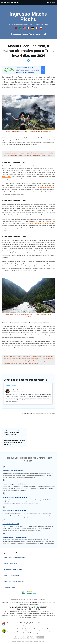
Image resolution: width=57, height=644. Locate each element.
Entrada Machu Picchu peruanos (13, 569)
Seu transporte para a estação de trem (15, 484)
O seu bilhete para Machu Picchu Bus (14, 511)
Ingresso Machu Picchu (28, 17)
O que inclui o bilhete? (10, 587)
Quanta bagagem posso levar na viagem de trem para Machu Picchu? (14, 442)
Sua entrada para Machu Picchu (13, 471)
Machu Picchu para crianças (12, 575)
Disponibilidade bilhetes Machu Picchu (14, 557)
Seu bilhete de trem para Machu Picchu (15, 497)
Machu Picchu (7, 177)
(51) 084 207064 (21, 607)
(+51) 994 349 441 (34, 609)
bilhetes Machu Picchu (47, 188)
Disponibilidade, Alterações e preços (14, 581)
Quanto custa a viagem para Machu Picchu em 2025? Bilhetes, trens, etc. (14, 432)
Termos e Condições (32, 599)
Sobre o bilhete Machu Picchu (18, 599)
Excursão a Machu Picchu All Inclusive (15, 537)
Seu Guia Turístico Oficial (11, 524)
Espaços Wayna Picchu (10, 563)
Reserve (51, 3)
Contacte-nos (42, 599)
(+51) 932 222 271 (42, 607)
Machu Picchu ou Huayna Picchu (41, 223)
